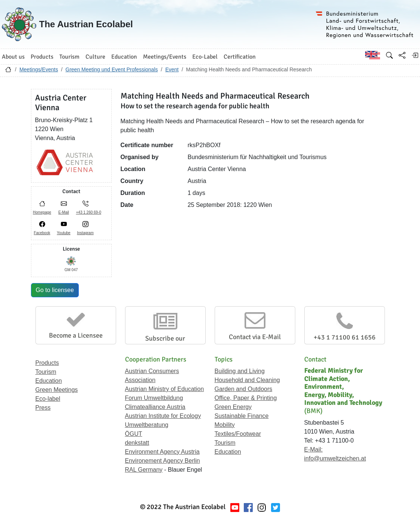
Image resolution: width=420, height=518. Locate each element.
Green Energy (233, 407)
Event (172, 69)
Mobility (225, 425)
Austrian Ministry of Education (165, 389)
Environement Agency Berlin (163, 461)
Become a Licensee (76, 335)
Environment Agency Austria (162, 452)
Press (43, 408)
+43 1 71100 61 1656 (345, 337)
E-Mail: (314, 449)
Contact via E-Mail (255, 337)
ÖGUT (134, 434)
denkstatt (137, 443)
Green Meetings (57, 390)
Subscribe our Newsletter (165, 342)
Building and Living (240, 371)
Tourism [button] (69, 57)
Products (47, 363)
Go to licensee (55, 290)
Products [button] (42, 57)
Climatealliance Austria (155, 407)
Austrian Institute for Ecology (163, 416)
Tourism (46, 372)
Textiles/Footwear (238, 434)
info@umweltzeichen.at (335, 458)
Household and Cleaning (247, 380)
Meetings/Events (39, 69)
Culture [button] (95, 57)
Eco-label (48, 399)
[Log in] (415, 55)
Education (49, 381)
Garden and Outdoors (244, 389)
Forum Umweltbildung (154, 398)
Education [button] (124, 57)
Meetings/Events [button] (165, 57)
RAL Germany (144, 470)
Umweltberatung (147, 425)
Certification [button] (240, 57)
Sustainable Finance (242, 416)
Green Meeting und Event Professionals (111, 69)
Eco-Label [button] (205, 57)
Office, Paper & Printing (246, 398)
